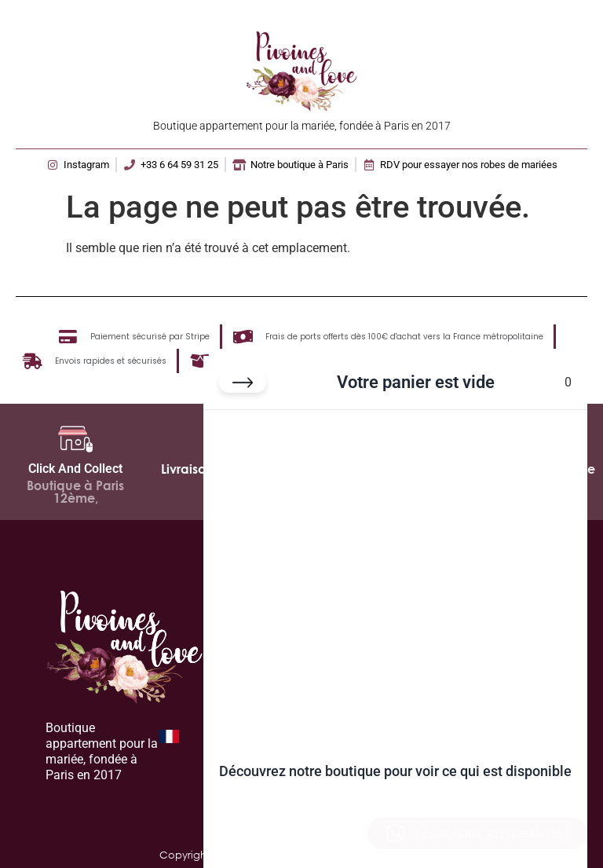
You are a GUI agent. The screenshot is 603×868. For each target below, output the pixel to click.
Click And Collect (75, 469)
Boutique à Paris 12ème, (75, 492)
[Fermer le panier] (243, 383)
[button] (477, 833)
